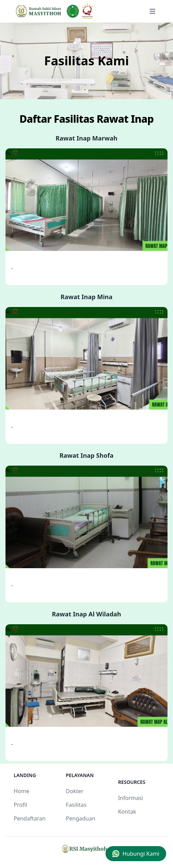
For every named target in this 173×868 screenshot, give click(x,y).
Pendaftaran (30, 818)
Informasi (131, 798)
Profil (20, 805)
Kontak (127, 812)
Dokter (75, 791)
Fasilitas (76, 805)
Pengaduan (81, 818)
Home (22, 791)
